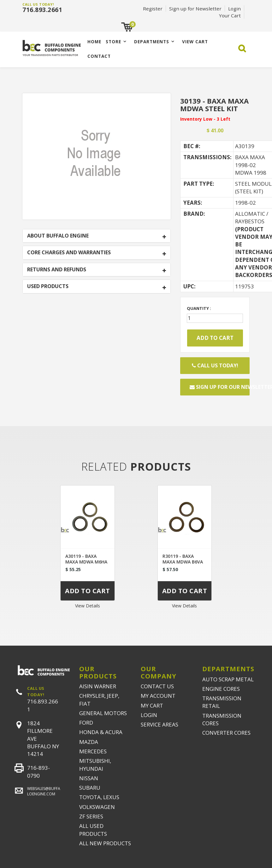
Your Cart (230, 15)
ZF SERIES (91, 816)
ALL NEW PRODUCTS (105, 843)
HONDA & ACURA (101, 732)
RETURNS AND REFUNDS (57, 270)
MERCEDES (93, 751)
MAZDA (89, 742)
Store (113, 42)
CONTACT (99, 56)
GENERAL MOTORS (103, 713)
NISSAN (89, 778)
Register (153, 9)
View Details (88, 606)
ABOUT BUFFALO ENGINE (58, 236)
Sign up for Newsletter (195, 9)
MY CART (152, 705)
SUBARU (90, 788)
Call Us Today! (215, 365)
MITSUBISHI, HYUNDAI (95, 765)
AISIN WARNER (98, 686)
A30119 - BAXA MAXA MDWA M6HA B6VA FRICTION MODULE (86, 565)
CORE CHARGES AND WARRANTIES (69, 253)
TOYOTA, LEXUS (99, 797)
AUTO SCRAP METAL (228, 679)
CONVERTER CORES (226, 733)
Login (234, 9)
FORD (86, 723)
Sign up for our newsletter (220, 387)
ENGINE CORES (221, 689)
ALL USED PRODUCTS (93, 830)
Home (94, 42)
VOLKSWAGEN (97, 807)
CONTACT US (157, 686)
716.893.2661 (42, 10)
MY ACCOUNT (158, 696)
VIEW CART (195, 42)
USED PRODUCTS (48, 286)
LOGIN (149, 715)
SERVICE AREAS (160, 724)
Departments (152, 42)
